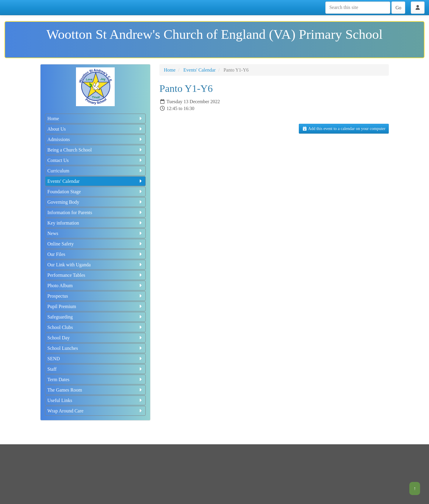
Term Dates (95, 379)
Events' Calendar (95, 181)
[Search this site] (358, 8)
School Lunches (95, 348)
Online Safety (95, 244)
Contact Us (95, 160)
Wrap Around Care (95, 411)
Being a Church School (95, 150)
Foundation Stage (95, 192)
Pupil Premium (95, 306)
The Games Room (95, 390)
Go (398, 8)
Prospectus (95, 296)
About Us (95, 129)
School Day (95, 338)
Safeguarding (95, 317)
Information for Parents (95, 212)
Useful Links (95, 400)
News (95, 233)
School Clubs (95, 327)
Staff (95, 369)
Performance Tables (95, 275)
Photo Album (95, 286)
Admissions (95, 139)
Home (95, 119)
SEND (95, 359)
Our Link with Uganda (95, 265)
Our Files (95, 254)
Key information (95, 223)
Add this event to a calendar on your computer (344, 129)
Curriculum (95, 171)
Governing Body (95, 202)
